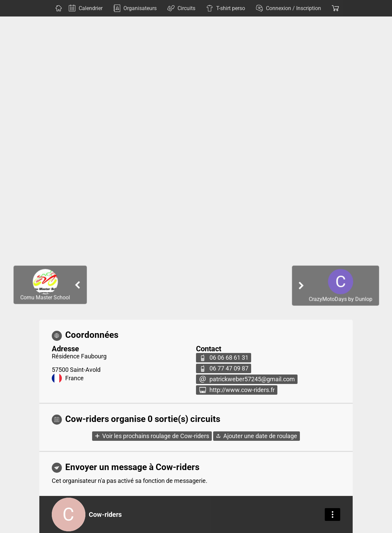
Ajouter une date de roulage (260, 436)
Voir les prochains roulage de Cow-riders (156, 436)
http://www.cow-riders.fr (242, 390)
